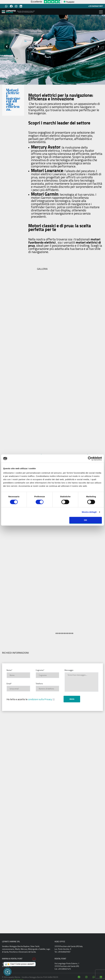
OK (86, 520)
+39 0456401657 (96, 6)
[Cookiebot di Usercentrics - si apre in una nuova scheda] (90, 459)
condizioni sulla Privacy (40, 699)
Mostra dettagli (89, 512)
